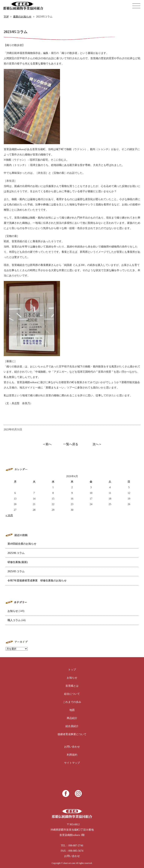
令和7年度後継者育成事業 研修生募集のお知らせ (37, 581)
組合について (72, 694)
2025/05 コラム (16, 571)
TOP (6, 17)
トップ (72, 670)
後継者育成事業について (72, 734)
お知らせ (13, 611)
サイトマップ (72, 763)
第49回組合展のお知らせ (22, 544)
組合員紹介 (72, 726)
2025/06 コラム (16, 553)
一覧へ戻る (71, 444)
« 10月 (9, 515)
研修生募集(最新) (18, 562)
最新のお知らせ (22, 17)
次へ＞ (97, 444)
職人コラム (14, 620)
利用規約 (72, 755)
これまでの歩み (72, 702)
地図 (72, 710)
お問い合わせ (72, 747)
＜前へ (47, 444)
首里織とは (72, 686)
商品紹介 (72, 718)
